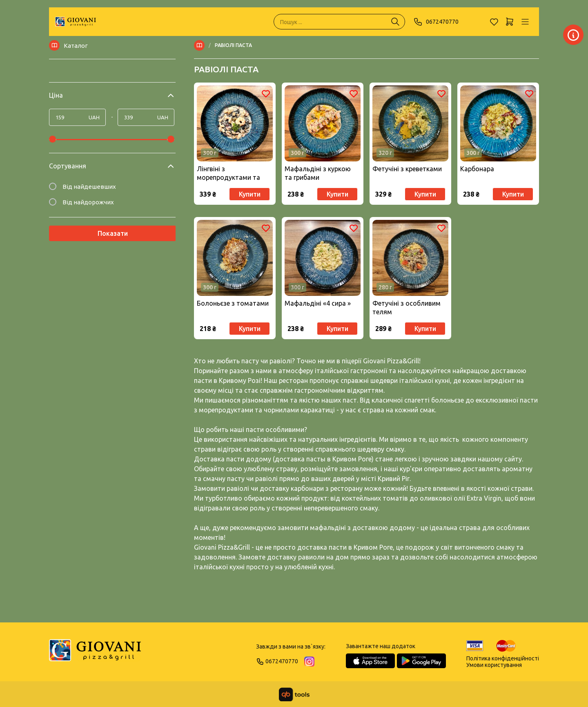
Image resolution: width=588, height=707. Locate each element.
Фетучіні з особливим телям (406, 308)
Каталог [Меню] (68, 45)
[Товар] (235, 123)
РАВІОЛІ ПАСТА (233, 45)
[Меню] (201, 45)
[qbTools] (294, 694)
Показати (113, 233)
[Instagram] (309, 661)
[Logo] (95, 654)
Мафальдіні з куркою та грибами (318, 173)
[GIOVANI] (76, 22)
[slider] (52, 139)
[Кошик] (510, 22)
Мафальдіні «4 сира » (318, 303)
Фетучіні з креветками (407, 169)
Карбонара (477, 169)
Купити (250, 194)
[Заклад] (453, 35)
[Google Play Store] (421, 661)
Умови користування (494, 665)
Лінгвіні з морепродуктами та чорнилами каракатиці (232, 173)
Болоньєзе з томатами (233, 303)
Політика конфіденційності (503, 658)
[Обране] (494, 22)
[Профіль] (525, 22)
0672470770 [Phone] (436, 22)
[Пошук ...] (395, 22)
